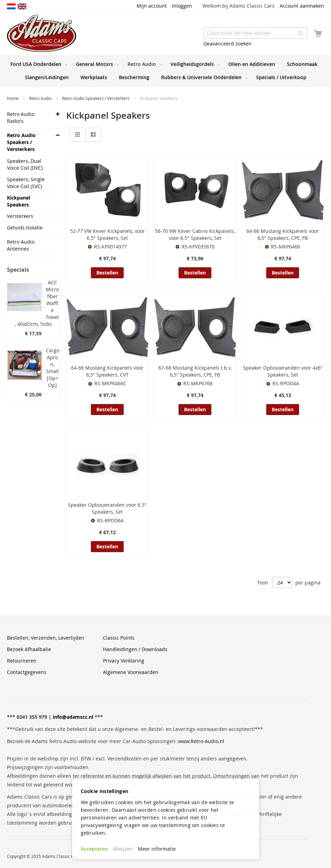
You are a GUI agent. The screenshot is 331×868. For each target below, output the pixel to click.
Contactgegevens (27, 672)
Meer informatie (157, 849)
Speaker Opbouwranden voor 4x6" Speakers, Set (283, 371)
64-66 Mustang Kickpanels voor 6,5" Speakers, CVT (107, 371)
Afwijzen (123, 849)
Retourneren (22, 661)
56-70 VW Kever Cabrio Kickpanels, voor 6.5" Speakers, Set (195, 234)
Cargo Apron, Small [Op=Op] (53, 368)
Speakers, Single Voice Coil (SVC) (26, 183)
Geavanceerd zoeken (228, 44)
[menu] (165, 71)
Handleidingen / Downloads (135, 649)
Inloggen (182, 6)
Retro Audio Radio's (21, 117)
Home (13, 98)
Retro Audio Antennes (21, 245)
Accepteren (94, 849)
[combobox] (255, 33)
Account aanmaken (302, 6)
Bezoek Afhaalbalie (29, 649)
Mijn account (152, 6)
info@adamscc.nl (73, 717)
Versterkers (20, 216)
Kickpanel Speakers (19, 201)
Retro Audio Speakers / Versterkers (96, 98)
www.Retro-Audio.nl (201, 741)
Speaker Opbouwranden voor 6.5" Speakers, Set (107, 508)
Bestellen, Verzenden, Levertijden (46, 638)
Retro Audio (41, 98)
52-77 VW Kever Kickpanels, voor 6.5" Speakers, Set (107, 234)
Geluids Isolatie (25, 227)
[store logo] (42, 33)
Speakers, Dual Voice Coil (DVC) (25, 164)
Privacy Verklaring (124, 661)
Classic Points (119, 638)
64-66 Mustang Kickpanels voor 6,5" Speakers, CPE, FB (283, 234)
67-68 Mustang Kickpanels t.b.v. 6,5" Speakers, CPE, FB (195, 371)
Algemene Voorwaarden (131, 672)
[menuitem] (37, 64)
